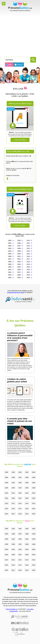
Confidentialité (13, 611)
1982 (20, 472)
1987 (20, 477)
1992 (20, 483)
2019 (34, 509)
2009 (34, 498)
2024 (34, 514)
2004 (34, 493)
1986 (13, 477)
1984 (34, 472)
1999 (34, 488)
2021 (13, 514)
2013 (27, 503)
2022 (20, 514)
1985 (6, 477)
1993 (27, 483)
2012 (20, 503)
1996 (13, 488)
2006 (13, 498)
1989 (34, 477)
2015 (6, 509)
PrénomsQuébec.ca (12, 609)
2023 (27, 514)
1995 (6, 488)
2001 (13, 493)
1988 (27, 477)
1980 (6, 472)
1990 (6, 483)
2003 (27, 493)
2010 (6, 503)
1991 (13, 483)
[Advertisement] (20, 33)
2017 (20, 509)
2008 (27, 498)
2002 (20, 493)
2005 (6, 498)
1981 (13, 472)
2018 (27, 509)
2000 (6, 493)
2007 (20, 498)
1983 (27, 472)
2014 (34, 503)
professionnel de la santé (16, 292)
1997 (20, 488)
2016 (13, 509)
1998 (27, 488)
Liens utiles (30, 609)
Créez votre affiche (20, 140)
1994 (34, 483)
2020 (6, 514)
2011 (13, 503)
